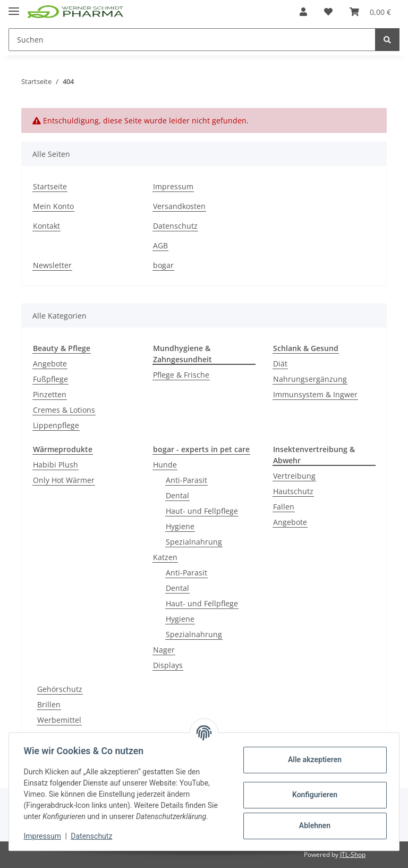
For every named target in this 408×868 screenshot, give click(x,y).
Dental (177, 495)
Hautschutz (293, 491)
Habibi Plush (56, 465)
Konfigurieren (312, 795)
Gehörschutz (60, 689)
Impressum (173, 186)
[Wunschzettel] (328, 12)
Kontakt (46, 226)
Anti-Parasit (186, 480)
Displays (168, 665)
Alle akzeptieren (312, 759)
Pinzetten (50, 394)
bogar (163, 265)
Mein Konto (53, 206)
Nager (164, 650)
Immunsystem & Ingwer (315, 394)
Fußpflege (50, 379)
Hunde (165, 465)
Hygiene (180, 526)
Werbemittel (59, 720)
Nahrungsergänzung (310, 379)
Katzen (165, 557)
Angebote (50, 364)
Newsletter (52, 265)
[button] (303, 12)
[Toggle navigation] (14, 7)
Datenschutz (175, 226)
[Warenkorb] (370, 12)
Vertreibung (294, 476)
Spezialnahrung (194, 542)
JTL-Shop (353, 854)
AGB (160, 245)
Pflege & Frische (181, 375)
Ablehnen (312, 825)
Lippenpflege (56, 425)
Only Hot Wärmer (64, 480)
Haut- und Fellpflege (202, 511)
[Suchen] (192, 40)
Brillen (49, 704)
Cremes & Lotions (64, 410)
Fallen (284, 507)
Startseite (50, 186)
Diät (280, 364)
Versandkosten (179, 206)
